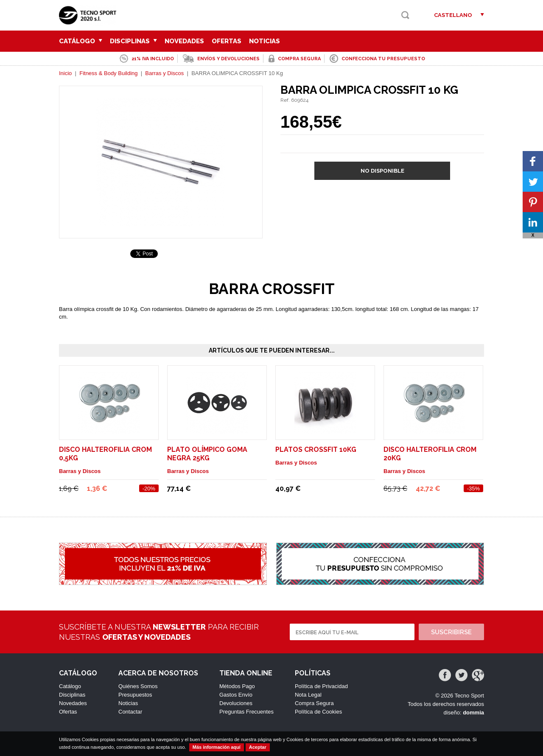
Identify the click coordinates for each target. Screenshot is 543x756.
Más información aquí (217, 747)
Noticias (265, 41)
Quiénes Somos (138, 686)
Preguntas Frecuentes (246, 712)
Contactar (130, 712)
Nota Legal (308, 695)
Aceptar (258, 747)
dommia (473, 713)
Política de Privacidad (321, 686)
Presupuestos (135, 695)
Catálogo (81, 41)
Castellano (453, 15)
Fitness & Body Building (108, 73)
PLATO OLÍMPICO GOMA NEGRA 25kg (207, 454)
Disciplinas (133, 41)
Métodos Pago (237, 686)
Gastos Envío (236, 695)
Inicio (65, 73)
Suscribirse (451, 632)
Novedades (184, 41)
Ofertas (227, 41)
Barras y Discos (164, 73)
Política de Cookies (318, 712)
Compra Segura (314, 703)
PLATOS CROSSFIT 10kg (316, 449)
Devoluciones (236, 703)
